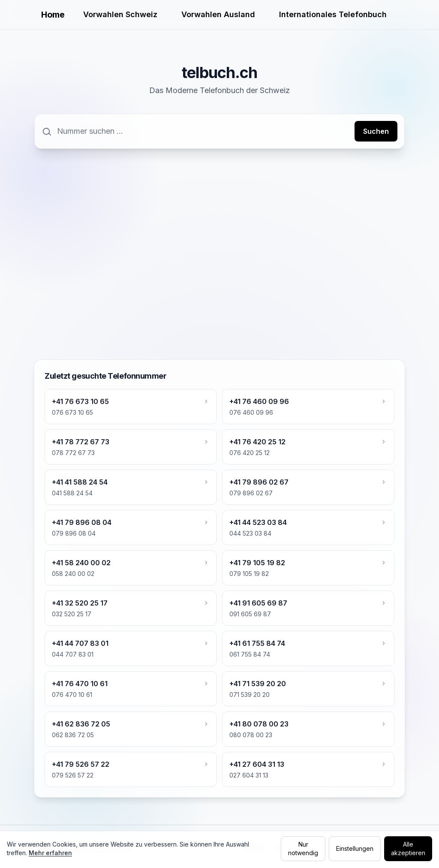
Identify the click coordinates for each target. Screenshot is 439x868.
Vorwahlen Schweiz (120, 14)
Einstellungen (355, 848)
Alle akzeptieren (408, 848)
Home (53, 15)
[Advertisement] (219, 223)
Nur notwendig (303, 848)
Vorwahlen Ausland (218, 14)
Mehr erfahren (50, 853)
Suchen (376, 131)
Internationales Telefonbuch (333, 14)
